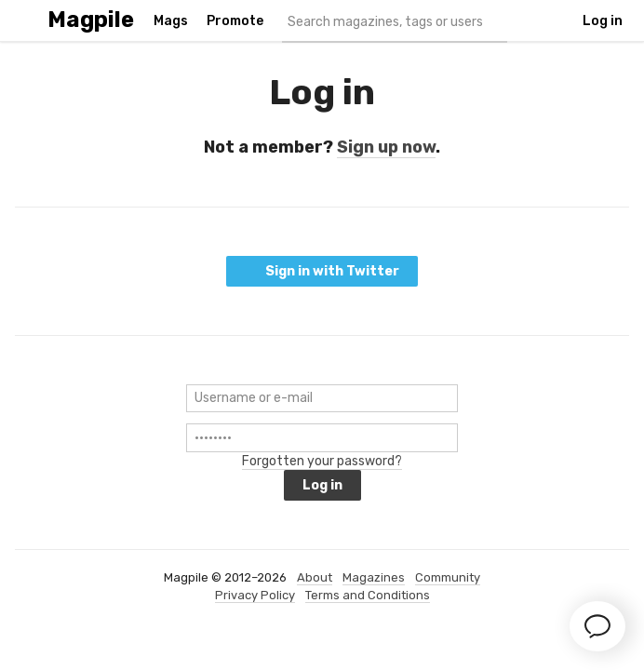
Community (448, 577)
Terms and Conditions (368, 595)
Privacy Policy (255, 595)
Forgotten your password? (322, 461)
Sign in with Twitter (322, 271)
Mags (171, 21)
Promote (235, 21)
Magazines (374, 577)
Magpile (91, 20)
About (315, 577)
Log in (603, 21)
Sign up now (386, 147)
